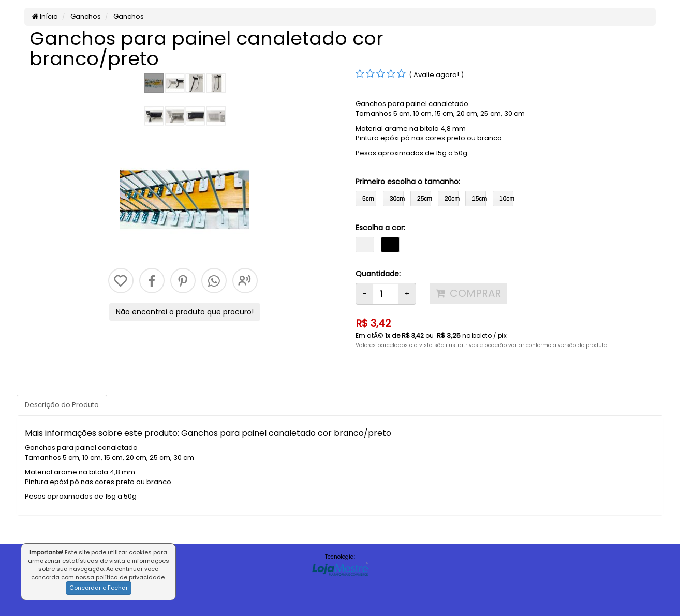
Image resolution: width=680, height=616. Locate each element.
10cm (506, 199)
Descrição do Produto (62, 405)
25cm (424, 199)
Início (45, 16)
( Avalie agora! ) (436, 75)
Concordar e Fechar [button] (99, 588)
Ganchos (85, 16)
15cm (479, 199)
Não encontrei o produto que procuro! (185, 312)
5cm (368, 199)
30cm (397, 199)
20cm (452, 199)
